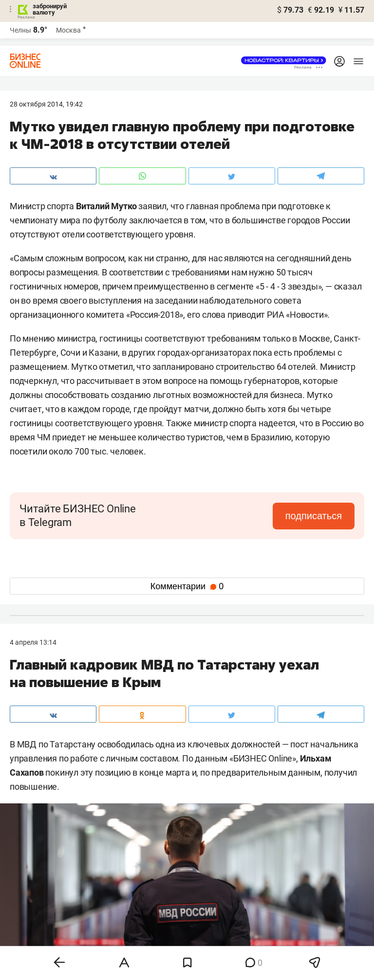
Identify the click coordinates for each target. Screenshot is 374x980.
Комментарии (187, 586)
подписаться (314, 516)
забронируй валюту (50, 9)
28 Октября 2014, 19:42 (46, 104)
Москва (68, 30)
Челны (20, 30)
